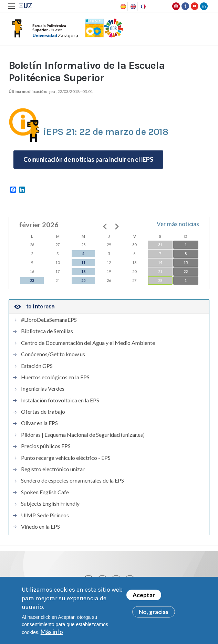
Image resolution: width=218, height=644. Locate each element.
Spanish (123, 7)
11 (83, 262)
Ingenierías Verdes (43, 389)
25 (83, 280)
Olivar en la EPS (39, 423)
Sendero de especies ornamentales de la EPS (72, 481)
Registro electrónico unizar (53, 469)
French (143, 7)
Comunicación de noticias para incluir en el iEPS (88, 159)
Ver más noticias (178, 224)
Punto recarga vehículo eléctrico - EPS (66, 458)
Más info (52, 632)
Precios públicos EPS (46, 446)
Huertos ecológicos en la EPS (55, 377)
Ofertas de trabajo (43, 412)
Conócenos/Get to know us (53, 354)
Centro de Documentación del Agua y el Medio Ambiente (88, 343)
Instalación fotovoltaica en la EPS (60, 400)
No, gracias (154, 612)
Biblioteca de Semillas (47, 331)
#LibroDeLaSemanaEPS (49, 320)
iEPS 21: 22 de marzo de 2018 (106, 132)
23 (32, 280)
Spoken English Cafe (45, 492)
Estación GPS (37, 366)
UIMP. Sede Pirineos (45, 515)
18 (83, 271)
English (133, 7)
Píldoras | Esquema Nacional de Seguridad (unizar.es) (83, 435)
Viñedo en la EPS (40, 527)
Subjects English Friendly (50, 504)
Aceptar (144, 595)
